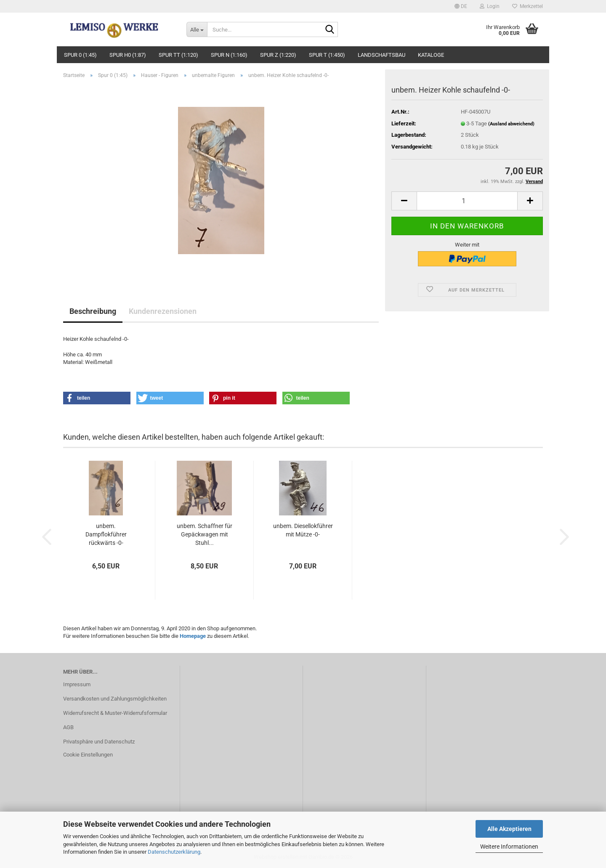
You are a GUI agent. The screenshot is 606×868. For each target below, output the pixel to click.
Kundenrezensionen (163, 311)
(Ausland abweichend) (511, 124)
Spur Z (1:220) (278, 55)
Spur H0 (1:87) (128, 55)
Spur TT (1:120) (178, 55)
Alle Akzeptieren (509, 829)
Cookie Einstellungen (88, 755)
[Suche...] (197, 29)
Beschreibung (93, 311)
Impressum (77, 684)
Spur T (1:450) (327, 55)
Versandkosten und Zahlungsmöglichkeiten (115, 699)
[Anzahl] (467, 201)
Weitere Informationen (509, 847)
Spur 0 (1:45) (80, 55)
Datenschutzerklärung (174, 852)
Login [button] (490, 6)
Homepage (193, 636)
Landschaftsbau (381, 55)
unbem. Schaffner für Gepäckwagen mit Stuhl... (205, 534)
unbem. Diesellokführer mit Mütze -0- (303, 530)
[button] (461, 6)
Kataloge (431, 55)
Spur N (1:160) (229, 55)
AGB (68, 727)
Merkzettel (528, 6)
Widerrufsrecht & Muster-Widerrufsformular (115, 713)
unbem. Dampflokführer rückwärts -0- (106, 534)
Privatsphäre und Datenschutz (99, 742)
